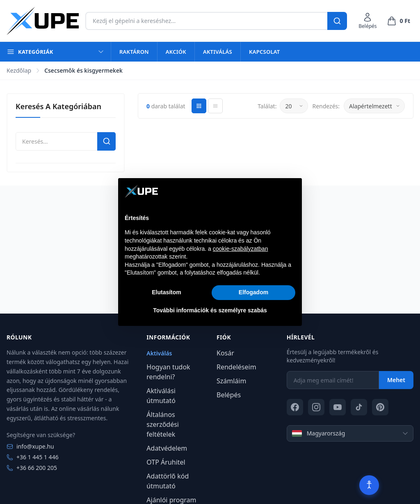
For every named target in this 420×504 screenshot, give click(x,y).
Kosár (225, 353)
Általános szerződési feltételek (163, 424)
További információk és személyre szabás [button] (210, 310)
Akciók (176, 52)
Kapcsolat (264, 52)
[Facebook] (295, 407)
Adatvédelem (167, 448)
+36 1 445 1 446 (33, 457)
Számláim (231, 381)
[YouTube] (338, 407)
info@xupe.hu (30, 446)
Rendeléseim (236, 367)
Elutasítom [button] (167, 292)
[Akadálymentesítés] (369, 485)
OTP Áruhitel (166, 462)
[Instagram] (316, 407)
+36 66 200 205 (32, 468)
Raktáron (134, 52)
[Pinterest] (380, 407)
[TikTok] (359, 407)
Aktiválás (218, 52)
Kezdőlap (19, 70)
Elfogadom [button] (253, 292)
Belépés (229, 395)
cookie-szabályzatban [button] (241, 249)
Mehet (396, 380)
